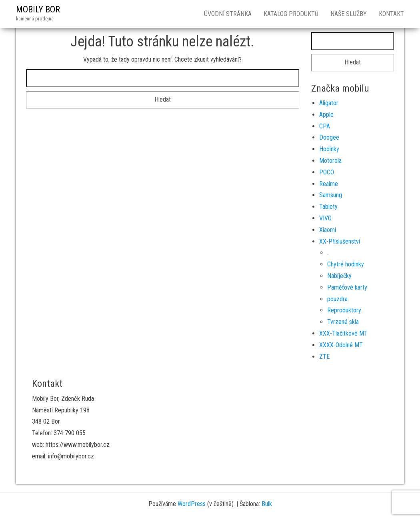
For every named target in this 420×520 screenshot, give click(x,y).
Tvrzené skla (343, 322)
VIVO (325, 218)
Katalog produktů (291, 14)
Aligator (329, 103)
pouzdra (337, 299)
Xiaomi (328, 230)
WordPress (192, 504)
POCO (327, 172)
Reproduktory (344, 310)
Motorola (330, 161)
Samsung (331, 195)
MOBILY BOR (38, 9)
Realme (329, 184)
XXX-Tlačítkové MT (343, 333)
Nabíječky (339, 276)
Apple (326, 115)
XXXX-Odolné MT (341, 345)
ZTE (324, 357)
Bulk (267, 504)
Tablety (328, 207)
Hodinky (329, 149)
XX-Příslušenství (340, 241)
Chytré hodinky (346, 264)
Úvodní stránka (228, 14)
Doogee (329, 137)
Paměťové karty (347, 287)
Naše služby (349, 14)
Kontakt (391, 14)
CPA (325, 126)
